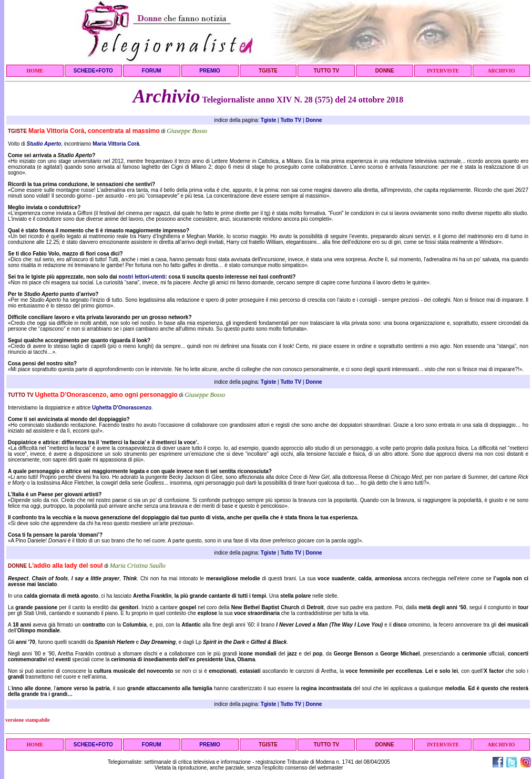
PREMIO (209, 71)
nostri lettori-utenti (142, 277)
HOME (35, 71)
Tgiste (268, 120)
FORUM (152, 71)
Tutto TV (291, 120)
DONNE (385, 71)
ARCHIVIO (501, 71)
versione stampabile (28, 720)
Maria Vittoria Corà (116, 144)
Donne (314, 120)
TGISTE (268, 71)
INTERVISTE (443, 71)
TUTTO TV (326, 71)
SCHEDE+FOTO (93, 71)
